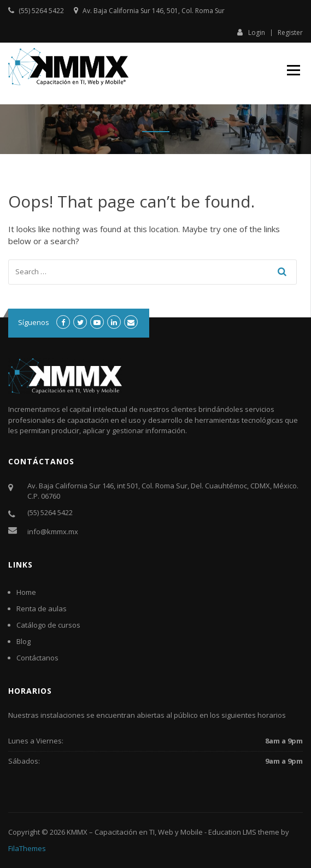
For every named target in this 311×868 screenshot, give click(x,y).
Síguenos (34, 322)
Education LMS (232, 832)
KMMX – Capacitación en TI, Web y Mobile (135, 832)
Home (26, 592)
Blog (24, 641)
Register (290, 33)
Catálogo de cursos (48, 625)
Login (251, 32)
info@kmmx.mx (53, 532)
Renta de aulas (42, 609)
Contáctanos (37, 658)
